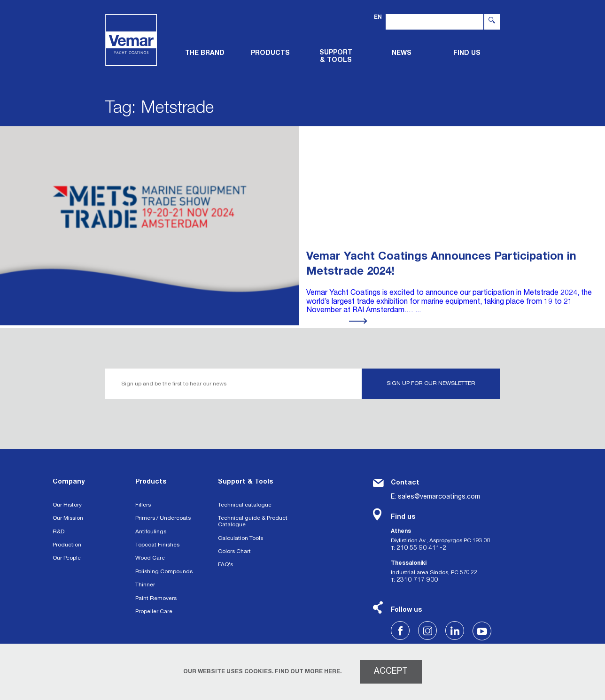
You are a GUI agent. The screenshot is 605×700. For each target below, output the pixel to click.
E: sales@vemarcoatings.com (435, 497)
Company (69, 482)
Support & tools (336, 57)
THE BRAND (205, 54)
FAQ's (225, 565)
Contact (405, 483)
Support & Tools (245, 482)
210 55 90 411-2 (421, 548)
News (402, 54)
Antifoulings (151, 532)
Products (151, 482)
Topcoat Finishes (157, 545)
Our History (67, 505)
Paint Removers (156, 599)
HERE (332, 672)
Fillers (143, 505)
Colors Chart (234, 552)
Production (67, 545)
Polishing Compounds (164, 572)
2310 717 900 (417, 580)
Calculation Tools (240, 538)
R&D (58, 532)
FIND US (467, 54)
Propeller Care (154, 612)
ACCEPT (391, 672)
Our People (67, 558)
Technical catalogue (245, 505)
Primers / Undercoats (163, 518)
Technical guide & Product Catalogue (253, 522)
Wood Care (150, 558)
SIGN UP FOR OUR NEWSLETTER (431, 384)
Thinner (145, 585)
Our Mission (68, 518)
